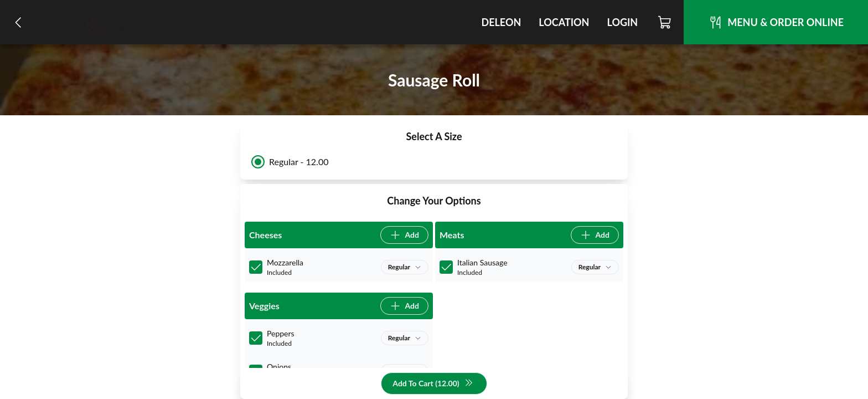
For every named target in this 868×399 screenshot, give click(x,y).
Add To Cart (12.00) (433, 384)
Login (622, 22)
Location (564, 22)
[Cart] (665, 22)
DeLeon (501, 22)
